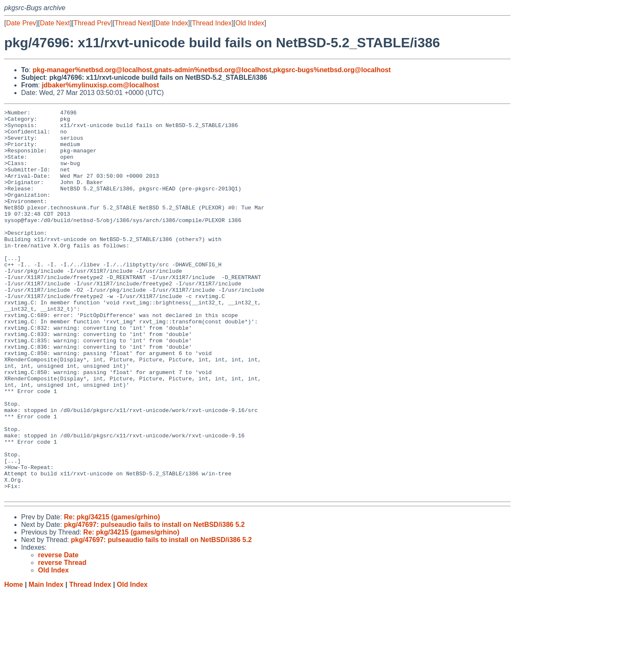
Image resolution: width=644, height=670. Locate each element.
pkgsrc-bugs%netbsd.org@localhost (332, 70)
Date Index (172, 23)
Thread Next (133, 23)
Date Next (55, 23)
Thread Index (212, 23)
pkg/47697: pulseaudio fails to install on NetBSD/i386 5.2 (154, 602)
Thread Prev (92, 23)
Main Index (46, 662)
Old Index (250, 23)
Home (14, 662)
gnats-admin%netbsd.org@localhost (213, 70)
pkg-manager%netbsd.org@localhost (92, 70)
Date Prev (21, 23)
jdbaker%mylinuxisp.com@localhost (100, 85)
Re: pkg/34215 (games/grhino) (112, 594)
